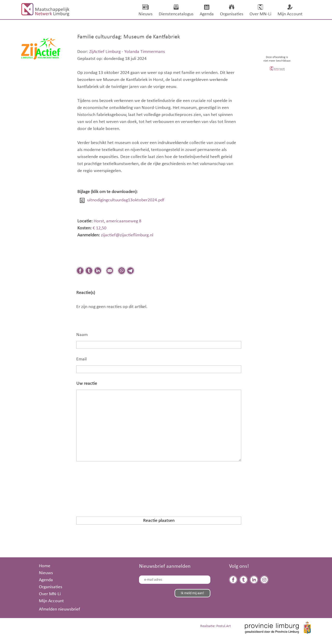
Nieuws (46, 573)
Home (45, 566)
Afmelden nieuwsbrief (60, 609)
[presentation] (116, 485)
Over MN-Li (50, 594)
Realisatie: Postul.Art (216, 626)
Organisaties (51, 587)
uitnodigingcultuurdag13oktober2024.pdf (126, 200)
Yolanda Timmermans (145, 52)
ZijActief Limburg (105, 52)
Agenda (46, 580)
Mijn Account (51, 601)
